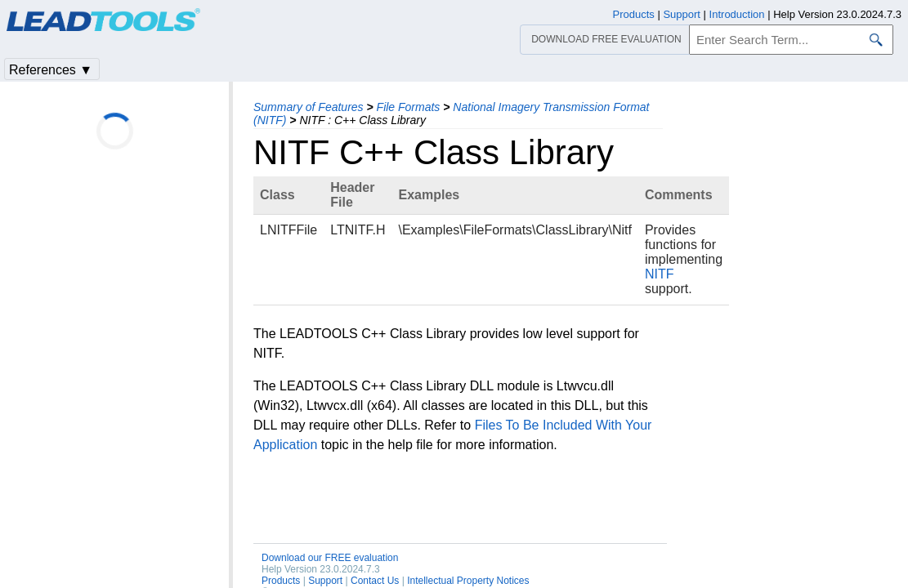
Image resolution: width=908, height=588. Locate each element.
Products (281, 581)
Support (325, 581)
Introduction (737, 14)
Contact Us (375, 581)
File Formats (409, 107)
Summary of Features (309, 107)
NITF (660, 274)
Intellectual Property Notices (468, 581)
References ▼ (51, 70)
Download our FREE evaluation (330, 558)
